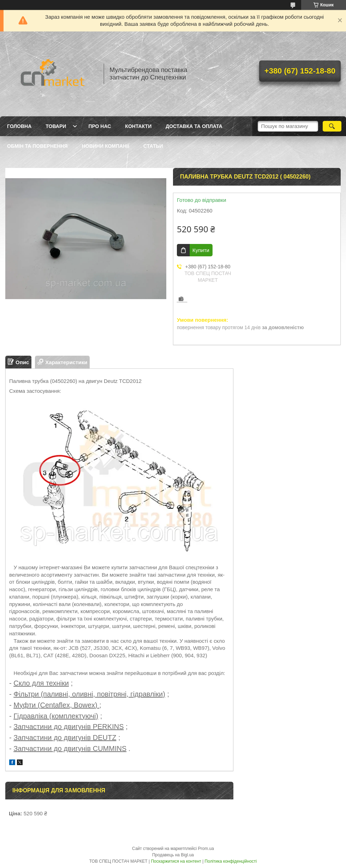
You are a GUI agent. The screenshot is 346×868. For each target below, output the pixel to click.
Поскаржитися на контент (176, 861)
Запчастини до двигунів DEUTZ (65, 738)
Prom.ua (206, 849)
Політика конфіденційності (231, 861)
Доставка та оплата (194, 126)
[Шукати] (332, 126)
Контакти (138, 126)
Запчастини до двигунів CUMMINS (70, 748)
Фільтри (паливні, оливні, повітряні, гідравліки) (89, 694)
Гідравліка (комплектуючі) (56, 716)
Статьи (153, 146)
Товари (56, 126)
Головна (19, 126)
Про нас (100, 126)
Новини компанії (106, 146)
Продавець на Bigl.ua (173, 855)
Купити (201, 250)
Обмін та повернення (37, 146)
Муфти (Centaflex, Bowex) (56, 705)
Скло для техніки (41, 683)
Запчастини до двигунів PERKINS (68, 727)
